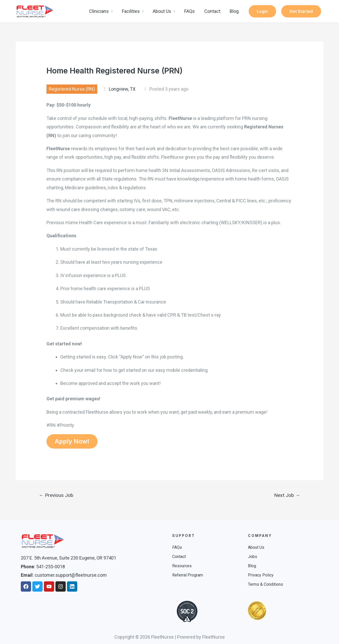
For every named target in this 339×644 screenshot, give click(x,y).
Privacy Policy (261, 575)
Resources (182, 566)
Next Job (287, 495)
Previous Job (56, 495)
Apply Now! (72, 441)
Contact (213, 11)
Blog (234, 11)
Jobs (253, 557)
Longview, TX (122, 89)
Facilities (132, 11)
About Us (163, 11)
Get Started (301, 11)
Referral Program (188, 575)
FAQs (190, 11)
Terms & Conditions (265, 584)
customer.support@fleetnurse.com (71, 575)
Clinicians (100, 11)
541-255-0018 (51, 567)
